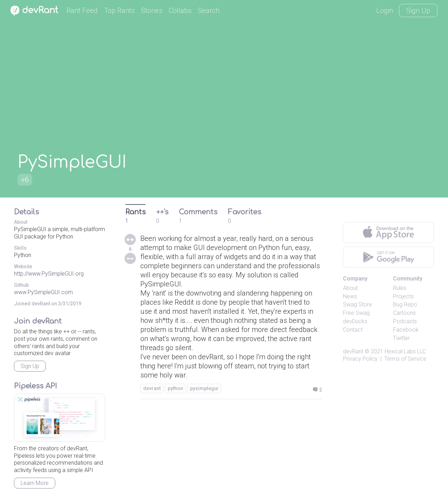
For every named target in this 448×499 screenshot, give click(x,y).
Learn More (35, 483)
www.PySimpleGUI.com (43, 292)
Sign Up (418, 11)
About (350, 288)
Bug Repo (405, 304)
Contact (353, 330)
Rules (400, 288)
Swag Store (358, 304)
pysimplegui (204, 388)
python (175, 388)
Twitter (401, 338)
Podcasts (405, 321)
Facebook (406, 330)
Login (385, 11)
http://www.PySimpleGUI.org (49, 274)
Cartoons (404, 313)
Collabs (180, 11)
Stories (152, 11)
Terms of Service (405, 359)
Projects (403, 296)
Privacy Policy (360, 359)
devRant (353, 351)
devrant (152, 388)
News (350, 296)
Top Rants (119, 11)
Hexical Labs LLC (405, 351)
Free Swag (356, 313)
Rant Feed (82, 11)
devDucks (355, 321)
